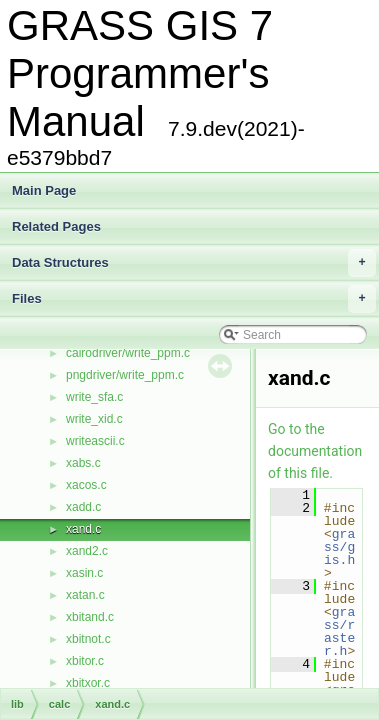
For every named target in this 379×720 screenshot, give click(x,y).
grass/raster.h (339, 631)
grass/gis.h (339, 547)
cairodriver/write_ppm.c (128, 353)
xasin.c (84, 573)
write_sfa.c (94, 397)
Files (194, 299)
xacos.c (86, 485)
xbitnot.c (88, 639)
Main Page (44, 190)
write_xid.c (94, 419)
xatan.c (85, 595)
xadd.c (83, 507)
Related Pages (56, 226)
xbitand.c (90, 617)
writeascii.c (95, 441)
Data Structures (194, 263)
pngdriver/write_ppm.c (125, 375)
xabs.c (83, 463)
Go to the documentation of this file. (315, 451)
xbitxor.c (88, 683)
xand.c (83, 529)
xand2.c (87, 551)
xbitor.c (85, 661)
